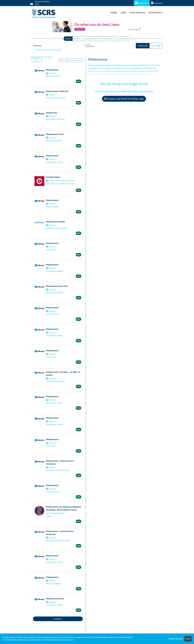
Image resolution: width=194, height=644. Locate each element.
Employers (157, 3)
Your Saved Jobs (122, 39)
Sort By (36, 60)
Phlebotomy (52, 113)
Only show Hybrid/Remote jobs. (48, 50)
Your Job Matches (105, 39)
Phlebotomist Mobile (55, 222)
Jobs (123, 13)
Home (114, 13)
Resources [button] (155, 13)
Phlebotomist (52, 70)
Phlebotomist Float (55, 134)
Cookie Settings (176, 639)
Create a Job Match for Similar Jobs (124, 99)
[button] (156, 46)
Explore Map (89, 39)
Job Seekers (142, 3)
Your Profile (138, 13)
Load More (58, 619)
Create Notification (74, 60)
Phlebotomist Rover (55, 599)
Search (68, 39)
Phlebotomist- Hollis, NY (57, 91)
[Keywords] (58, 46)
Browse (77, 39)
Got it (188, 639)
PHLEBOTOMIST (53, 177)
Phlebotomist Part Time (57, 286)
